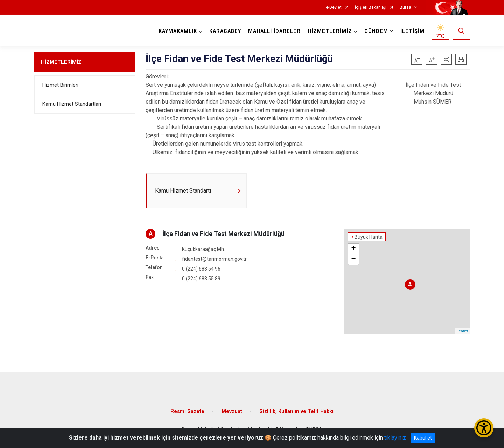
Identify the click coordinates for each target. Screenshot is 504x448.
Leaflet (462, 331)
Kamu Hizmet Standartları (72, 104)
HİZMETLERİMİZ (61, 62)
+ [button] (353, 249)
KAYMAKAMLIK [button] (178, 31)
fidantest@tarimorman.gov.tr (214, 259)
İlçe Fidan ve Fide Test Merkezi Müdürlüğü (223, 234)
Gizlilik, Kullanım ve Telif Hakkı (296, 411)
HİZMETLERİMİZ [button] (330, 31)
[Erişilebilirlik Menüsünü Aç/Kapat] (484, 428)
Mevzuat (232, 411)
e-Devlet (334, 8)
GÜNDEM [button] (376, 31)
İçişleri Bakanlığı (371, 8)
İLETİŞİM (412, 31)
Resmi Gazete (187, 411)
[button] (446, 59)
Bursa (405, 8)
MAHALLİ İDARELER (274, 31)
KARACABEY (225, 31)
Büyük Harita (369, 237)
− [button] (353, 259)
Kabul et (423, 438)
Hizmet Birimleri (60, 85)
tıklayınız (395, 438)
